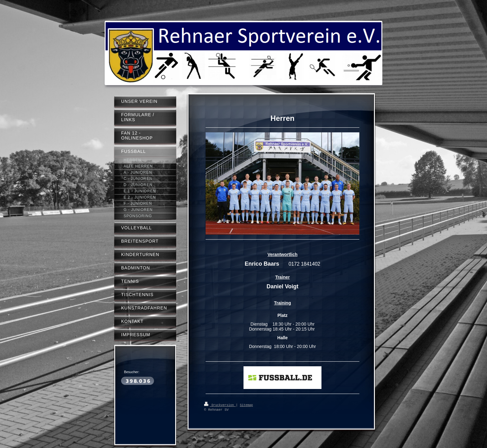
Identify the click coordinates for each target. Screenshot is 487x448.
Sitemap (246, 405)
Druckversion (220, 405)
